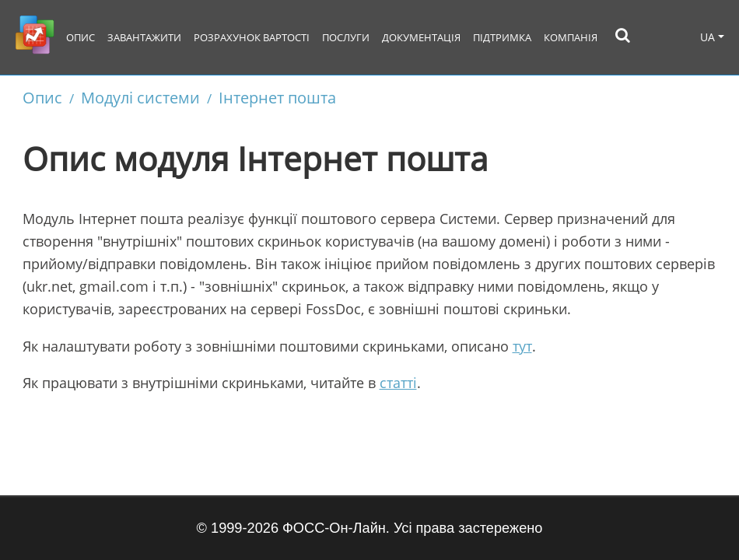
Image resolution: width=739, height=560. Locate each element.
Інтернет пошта (277, 97)
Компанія (571, 38)
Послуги (346, 38)
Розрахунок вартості (252, 38)
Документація (421, 38)
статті (398, 383)
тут (522, 346)
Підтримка (502, 38)
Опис (81, 38)
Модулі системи (140, 97)
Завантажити (144, 38)
